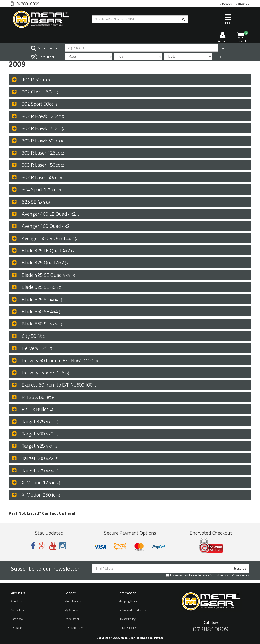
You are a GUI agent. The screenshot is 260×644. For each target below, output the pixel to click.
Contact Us (243, 3)
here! (70, 513)
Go (224, 48)
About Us (226, 3)
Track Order (72, 619)
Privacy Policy (240, 575)
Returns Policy (128, 628)
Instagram (17, 628)
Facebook (17, 619)
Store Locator (73, 601)
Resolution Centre (76, 628)
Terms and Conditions (132, 610)
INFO (228, 19)
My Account (72, 610)
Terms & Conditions (214, 575)
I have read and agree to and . (208, 575)
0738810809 (27, 3)
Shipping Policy (128, 601)
